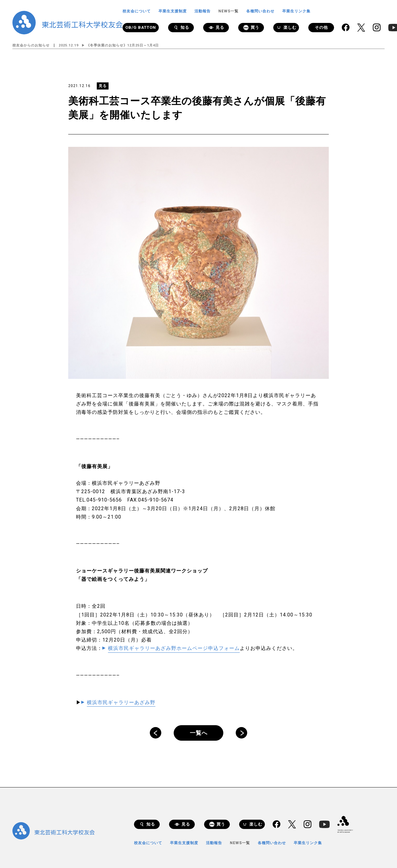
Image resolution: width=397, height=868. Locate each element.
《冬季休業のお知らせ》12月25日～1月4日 (123, 45)
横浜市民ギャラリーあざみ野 (121, 702)
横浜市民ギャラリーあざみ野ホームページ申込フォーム (174, 648)
